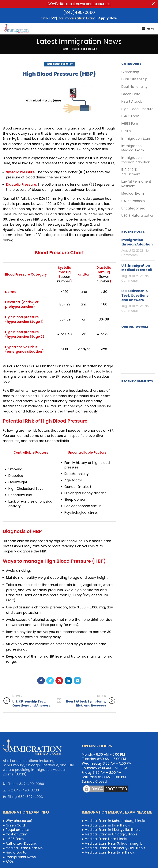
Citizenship (130, 72)
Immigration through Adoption (136, 160)
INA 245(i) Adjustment (131, 172)
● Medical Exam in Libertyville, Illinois (111, 830)
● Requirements (16, 830)
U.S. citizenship (133, 201)
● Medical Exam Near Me (23, 848)
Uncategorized (133, 208)
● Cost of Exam (15, 834)
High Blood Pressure (84, 49)
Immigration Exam (136, 138)
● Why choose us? (18, 821)
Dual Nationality (134, 87)
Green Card (131, 94)
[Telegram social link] (77, 681)
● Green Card (14, 825)
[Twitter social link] (50, 681)
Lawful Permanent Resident (136, 184)
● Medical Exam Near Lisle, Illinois (108, 852)
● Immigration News (19, 857)
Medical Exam (133, 194)
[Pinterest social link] (59, 681)
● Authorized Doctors (20, 843)
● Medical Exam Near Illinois (104, 839)
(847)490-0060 (79, 12)
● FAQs (8, 862)
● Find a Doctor (15, 852)
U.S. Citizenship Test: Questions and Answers (135, 296)
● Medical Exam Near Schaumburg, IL (112, 843)
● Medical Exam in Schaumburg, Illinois (113, 821)
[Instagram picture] (127, 338)
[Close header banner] (153, 4)
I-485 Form (130, 116)
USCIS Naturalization (138, 216)
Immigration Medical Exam (133, 148)
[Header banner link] (73, 4)
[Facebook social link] (41, 681)
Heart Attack (132, 101)
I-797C (127, 131)
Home (65, 49)
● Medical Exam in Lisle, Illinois (106, 825)
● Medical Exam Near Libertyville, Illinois (113, 848)
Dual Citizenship (134, 79)
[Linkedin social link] (68, 681)
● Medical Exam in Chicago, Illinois (110, 834)
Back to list (59, 701)
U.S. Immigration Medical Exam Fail (137, 268)
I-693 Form (130, 124)
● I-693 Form (13, 839)
